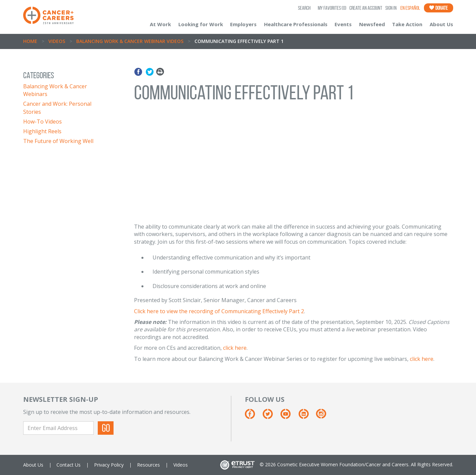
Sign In (391, 8)
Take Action (407, 24)
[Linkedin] (307, 416)
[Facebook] (253, 416)
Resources (148, 465)
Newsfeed (372, 24)
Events (343, 24)
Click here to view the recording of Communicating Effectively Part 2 (219, 311)
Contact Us (69, 465)
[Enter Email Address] (58, 428)
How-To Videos (42, 122)
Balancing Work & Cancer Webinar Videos (130, 41)
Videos (57, 41)
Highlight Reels (42, 131)
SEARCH (304, 8)
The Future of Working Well (58, 141)
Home (30, 41)
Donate (439, 8)
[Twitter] (271, 416)
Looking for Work (201, 24)
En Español (410, 8)
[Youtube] (289, 416)
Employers (243, 24)
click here (235, 348)
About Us (441, 24)
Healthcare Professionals (296, 24)
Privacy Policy (109, 465)
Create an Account (366, 8)
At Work (160, 24)
